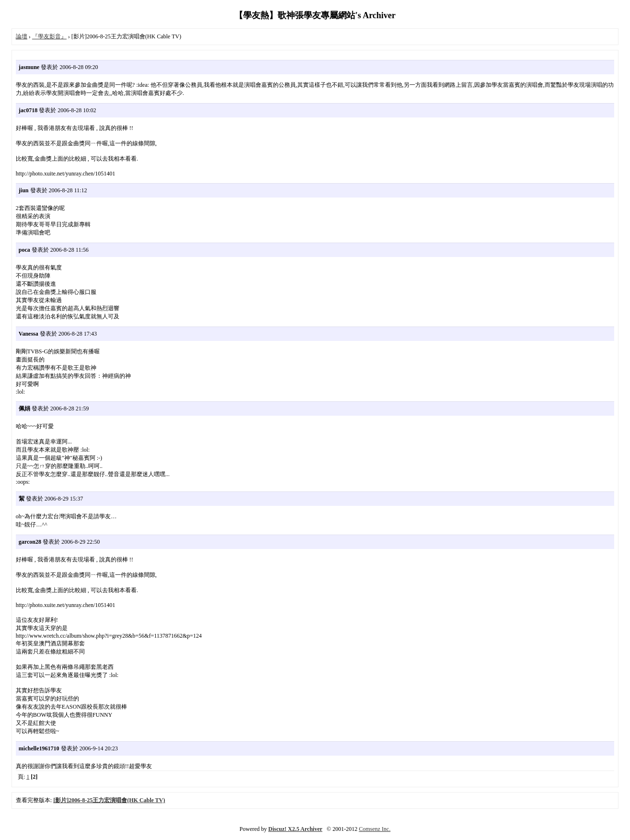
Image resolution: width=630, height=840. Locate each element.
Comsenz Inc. (374, 829)
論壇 (22, 36)
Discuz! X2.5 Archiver (296, 829)
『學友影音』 (49, 36)
